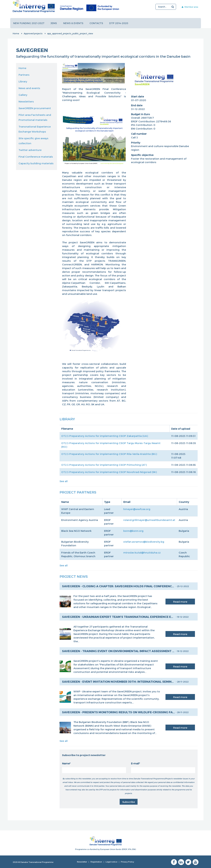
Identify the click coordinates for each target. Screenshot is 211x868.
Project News (74, 576)
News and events (29, 88)
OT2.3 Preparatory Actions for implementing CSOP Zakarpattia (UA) (105, 436)
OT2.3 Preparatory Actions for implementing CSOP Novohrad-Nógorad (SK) (109, 472)
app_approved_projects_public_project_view (70, 33)
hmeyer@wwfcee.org (137, 509)
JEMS (54, 23)
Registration (96, 862)
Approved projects (33, 33)
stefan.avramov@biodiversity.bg (144, 542)
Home (16, 33)
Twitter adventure (30, 150)
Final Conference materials (36, 157)
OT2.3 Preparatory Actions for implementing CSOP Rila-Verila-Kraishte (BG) (109, 454)
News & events (74, 23)
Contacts (97, 23)
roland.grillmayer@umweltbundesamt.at (149, 520)
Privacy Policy (127, 862)
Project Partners (78, 492)
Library (23, 81)
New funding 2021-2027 (29, 23)
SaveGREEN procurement (35, 108)
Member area (189, 7)
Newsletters (26, 101)
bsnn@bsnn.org (133, 531)
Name (66, 763)
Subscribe (129, 802)
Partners (24, 75)
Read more (180, 602)
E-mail (135, 763)
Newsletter (82, 862)
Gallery (23, 95)
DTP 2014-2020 (119, 23)
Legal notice (111, 862)
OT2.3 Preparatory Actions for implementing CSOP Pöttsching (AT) (104, 465)
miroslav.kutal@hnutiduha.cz (142, 552)
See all (64, 481)
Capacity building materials (36, 163)
